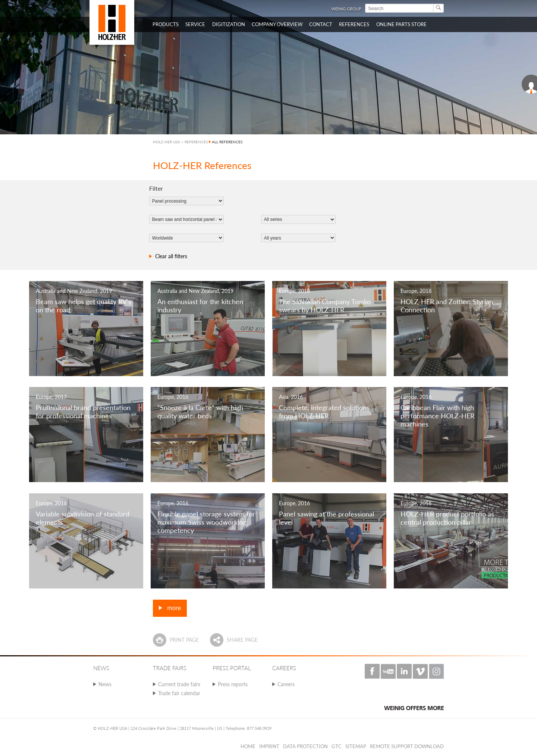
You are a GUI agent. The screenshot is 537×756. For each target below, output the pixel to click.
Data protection (305, 746)
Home (248, 746)
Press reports (233, 684)
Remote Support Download (407, 746)
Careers (286, 684)
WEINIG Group (346, 9)
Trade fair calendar (179, 693)
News (105, 684)
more (173, 608)
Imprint (269, 746)
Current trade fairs (179, 684)
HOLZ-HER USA (167, 142)
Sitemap (356, 746)
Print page (184, 640)
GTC (337, 746)
